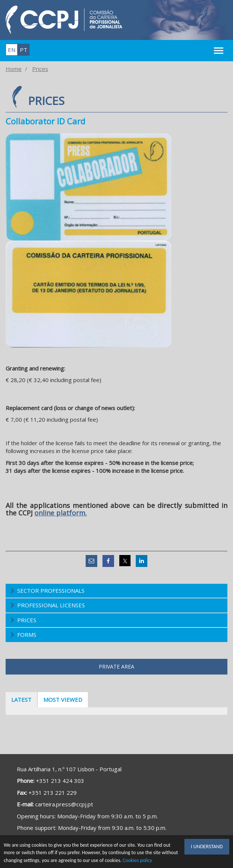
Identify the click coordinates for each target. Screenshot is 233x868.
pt (24, 50)
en (12, 50)
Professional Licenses (51, 605)
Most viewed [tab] (63, 700)
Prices (40, 69)
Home (14, 69)
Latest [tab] (21, 700)
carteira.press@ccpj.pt (64, 804)
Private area (116, 666)
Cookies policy (137, 860)
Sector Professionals (51, 590)
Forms (27, 635)
